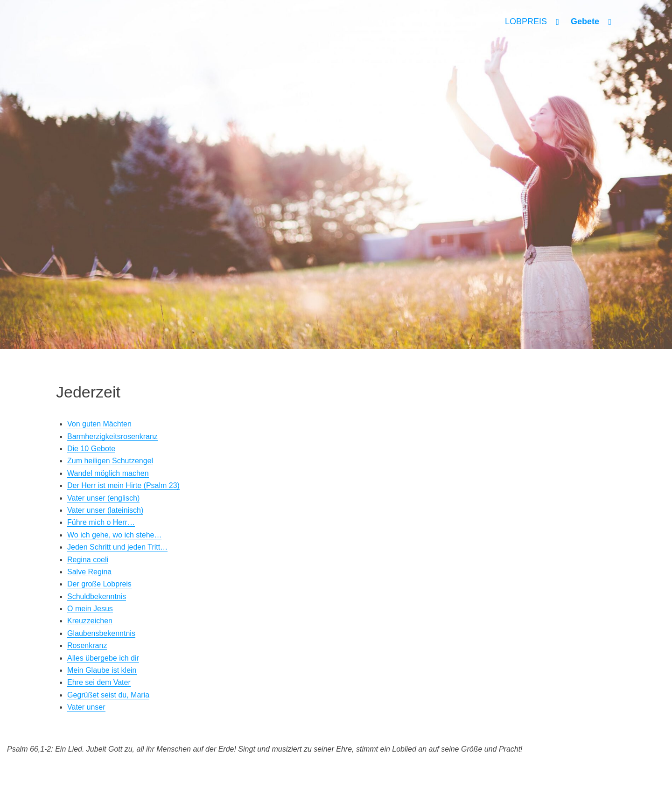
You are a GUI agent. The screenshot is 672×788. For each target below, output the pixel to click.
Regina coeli (88, 560)
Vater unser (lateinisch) (105, 510)
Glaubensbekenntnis (101, 633)
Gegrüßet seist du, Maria (108, 695)
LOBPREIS (526, 21)
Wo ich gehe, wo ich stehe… (114, 535)
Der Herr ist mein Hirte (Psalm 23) (123, 485)
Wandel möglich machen (108, 473)
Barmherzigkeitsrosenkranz (112, 436)
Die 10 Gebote (91, 449)
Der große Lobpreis (99, 584)
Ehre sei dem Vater (99, 682)
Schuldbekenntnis (97, 596)
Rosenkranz (87, 645)
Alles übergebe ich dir (103, 658)
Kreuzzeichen (90, 621)
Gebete (585, 21)
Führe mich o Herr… (101, 522)
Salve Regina (89, 572)
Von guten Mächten (99, 424)
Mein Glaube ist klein (102, 670)
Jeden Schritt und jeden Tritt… (117, 547)
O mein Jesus (90, 609)
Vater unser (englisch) (103, 498)
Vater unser (86, 707)
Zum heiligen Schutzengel (110, 461)
